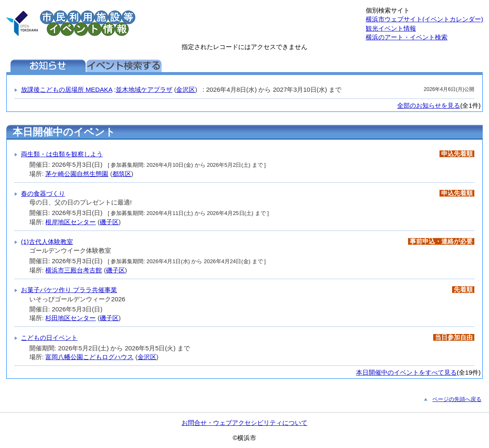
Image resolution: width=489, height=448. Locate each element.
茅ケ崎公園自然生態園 (77, 174)
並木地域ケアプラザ (144, 89)
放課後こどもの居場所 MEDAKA (67, 89)
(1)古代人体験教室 (47, 242)
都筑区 (122, 174)
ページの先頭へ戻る (457, 399)
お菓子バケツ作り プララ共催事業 (69, 290)
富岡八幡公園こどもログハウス (89, 357)
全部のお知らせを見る (429, 105)
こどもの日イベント (49, 338)
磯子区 (109, 222)
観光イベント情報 (391, 28)
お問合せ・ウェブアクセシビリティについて (244, 423)
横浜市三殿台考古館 (74, 270)
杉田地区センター (70, 318)
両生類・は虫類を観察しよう (62, 154)
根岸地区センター (70, 222)
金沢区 (186, 89)
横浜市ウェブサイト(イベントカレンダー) (424, 19)
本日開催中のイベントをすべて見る (406, 372)
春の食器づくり (43, 193)
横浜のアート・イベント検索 (407, 37)
